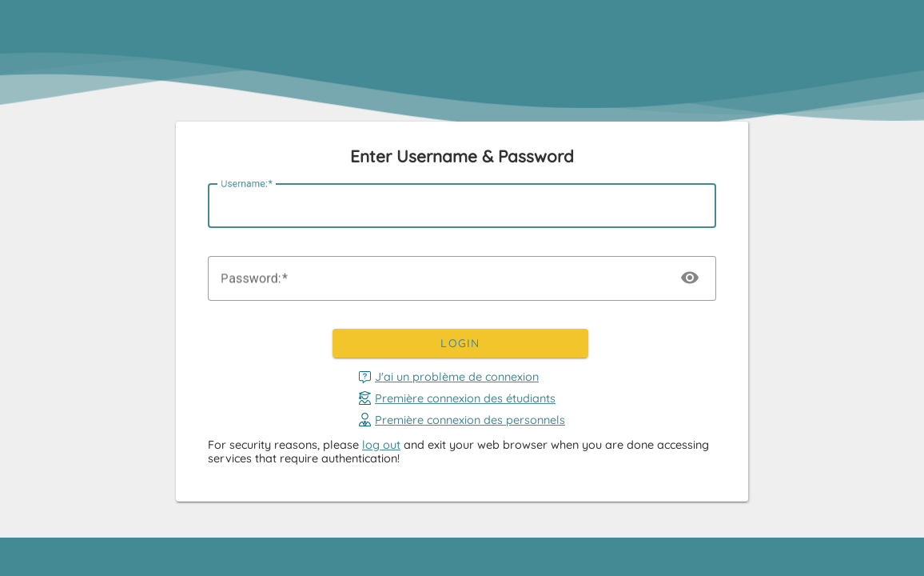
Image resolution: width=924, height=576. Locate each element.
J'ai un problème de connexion (449, 377)
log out (381, 445)
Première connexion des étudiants (457, 398)
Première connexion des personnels (462, 420)
